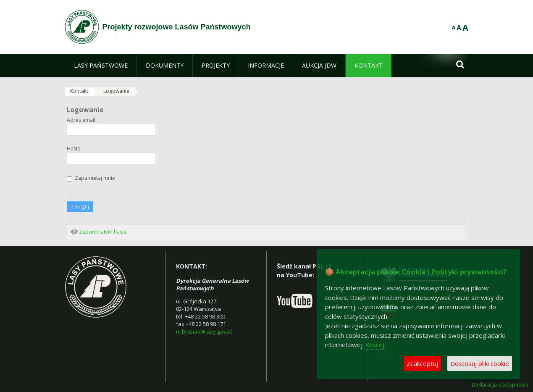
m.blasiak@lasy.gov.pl (204, 331)
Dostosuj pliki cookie (480, 363)
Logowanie (116, 91)
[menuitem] (101, 66)
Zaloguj (80, 207)
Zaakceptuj (422, 363)
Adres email (81, 120)
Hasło (74, 149)
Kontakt (79, 91)
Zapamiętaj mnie (91, 178)
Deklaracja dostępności (500, 385)
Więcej (375, 345)
